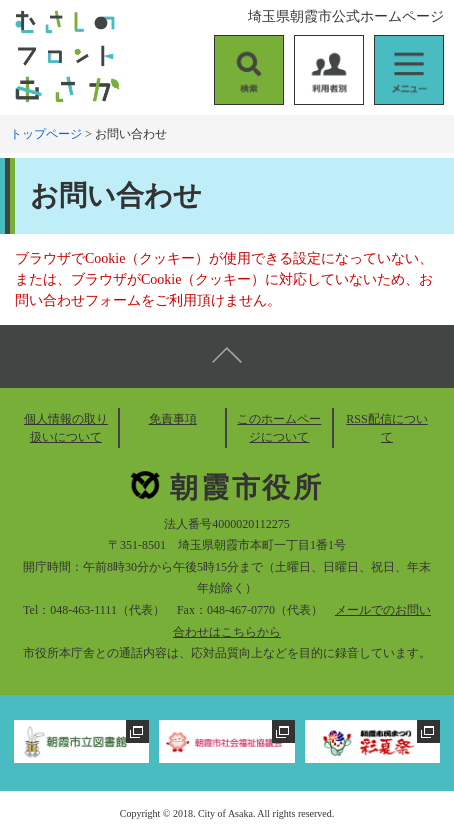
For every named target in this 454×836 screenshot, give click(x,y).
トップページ (46, 134)
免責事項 (173, 419)
